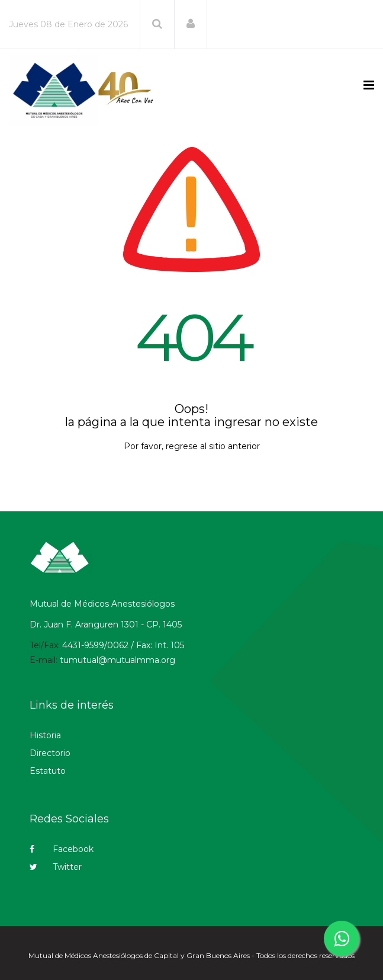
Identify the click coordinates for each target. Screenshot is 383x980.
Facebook (62, 849)
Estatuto (48, 771)
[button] (191, 24)
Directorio (50, 753)
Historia (45, 735)
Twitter (56, 867)
